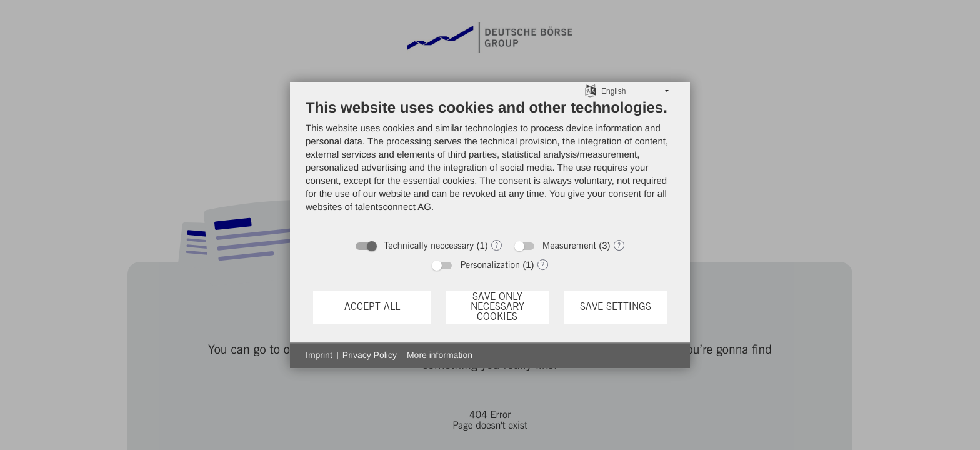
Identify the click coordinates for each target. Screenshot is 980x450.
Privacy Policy (370, 355)
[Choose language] (591, 91)
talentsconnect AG (393, 207)
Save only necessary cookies (497, 307)
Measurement (569, 246)
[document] (490, 165)
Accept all (372, 307)
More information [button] (440, 355)
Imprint (319, 355)
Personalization (490, 265)
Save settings (616, 307)
